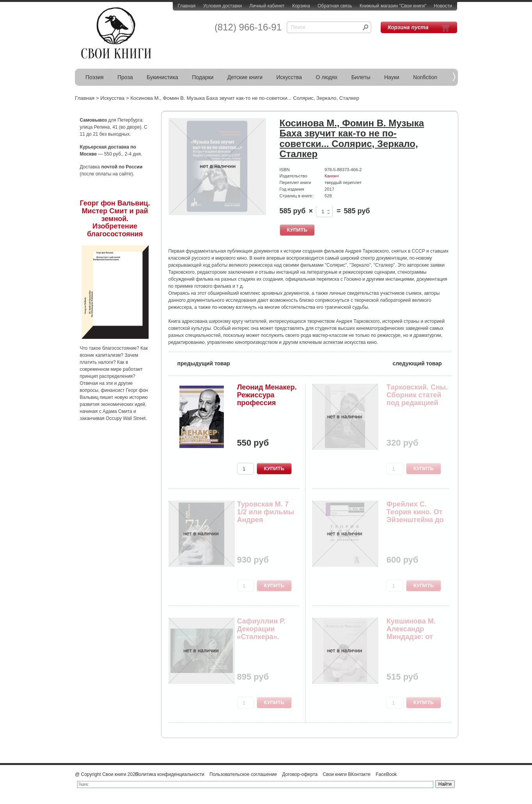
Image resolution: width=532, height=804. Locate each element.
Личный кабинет (267, 6)
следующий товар (422, 363)
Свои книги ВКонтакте (347, 774)
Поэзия (95, 77)
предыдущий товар (199, 363)
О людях (326, 77)
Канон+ (332, 176)
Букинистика (162, 77)
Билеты (361, 77)
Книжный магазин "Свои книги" (393, 6)
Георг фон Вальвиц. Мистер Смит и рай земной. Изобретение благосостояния (115, 219)
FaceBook (386, 774)
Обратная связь (335, 6)
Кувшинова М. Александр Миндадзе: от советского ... (411, 633)
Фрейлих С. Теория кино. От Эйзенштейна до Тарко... (415, 516)
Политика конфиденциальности (170, 774)
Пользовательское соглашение (243, 774)
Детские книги (245, 77)
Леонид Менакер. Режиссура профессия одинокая (267, 399)
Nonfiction (425, 77)
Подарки (203, 77)
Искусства (289, 77)
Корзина (301, 6)
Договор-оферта (300, 774)
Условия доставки (223, 6)
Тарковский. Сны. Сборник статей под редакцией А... (417, 399)
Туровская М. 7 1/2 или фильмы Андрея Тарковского (266, 516)
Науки (392, 77)
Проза (125, 77)
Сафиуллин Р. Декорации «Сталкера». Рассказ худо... (263, 633)
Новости (443, 6)
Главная (187, 6)
